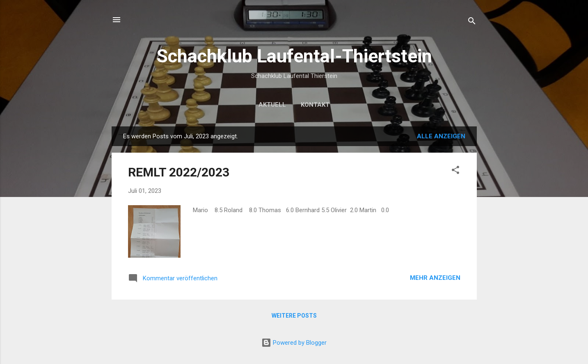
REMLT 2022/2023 (179, 172)
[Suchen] (472, 22)
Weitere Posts (294, 316)
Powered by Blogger (294, 343)
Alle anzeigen (441, 136)
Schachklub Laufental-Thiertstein (294, 56)
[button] (455, 171)
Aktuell (272, 105)
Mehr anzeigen (435, 278)
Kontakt (315, 105)
